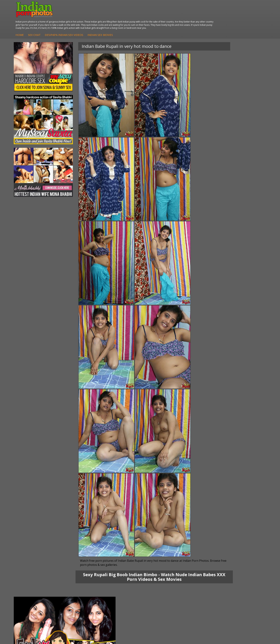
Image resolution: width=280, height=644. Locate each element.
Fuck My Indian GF (116, 575)
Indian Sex (69, 575)
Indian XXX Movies (242, 586)
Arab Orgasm (197, 568)
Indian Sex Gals (156, 579)
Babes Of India (198, 572)
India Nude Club (198, 579)
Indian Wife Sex (240, 579)
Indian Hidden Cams (117, 572)
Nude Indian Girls (157, 586)
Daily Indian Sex (240, 575)
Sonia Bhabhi (29, 572)
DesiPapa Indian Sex (75, 568)
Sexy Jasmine (29, 575)
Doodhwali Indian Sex (244, 572)
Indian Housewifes (74, 582)
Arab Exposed (72, 572)
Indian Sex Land (198, 586)
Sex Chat (100, 16)
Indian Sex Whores (158, 572)
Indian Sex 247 (198, 582)
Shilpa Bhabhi (29, 586)
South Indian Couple (33, 582)
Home (86, 16)
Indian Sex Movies (166, 16)
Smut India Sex (240, 582)
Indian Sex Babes (157, 582)
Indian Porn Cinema (159, 568)
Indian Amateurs (115, 579)
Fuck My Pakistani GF (76, 586)
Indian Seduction (157, 575)
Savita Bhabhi (29, 579)
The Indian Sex (240, 568)
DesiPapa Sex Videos (117, 568)
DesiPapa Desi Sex (74, 579)
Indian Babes (113, 582)
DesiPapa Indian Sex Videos (130, 16)
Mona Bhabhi (29, 568)
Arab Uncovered (115, 586)
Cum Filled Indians (200, 575)
